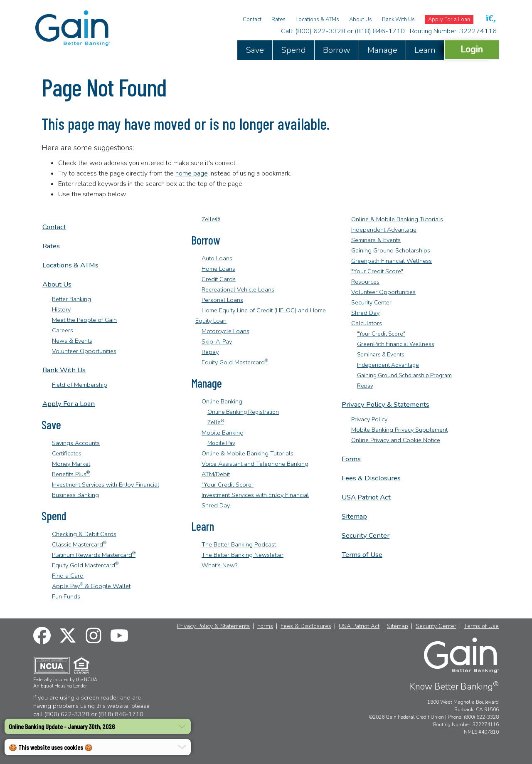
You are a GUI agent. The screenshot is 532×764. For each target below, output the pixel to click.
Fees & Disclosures (371, 478)
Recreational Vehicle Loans (238, 289)
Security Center (371, 302)
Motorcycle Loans (225, 331)
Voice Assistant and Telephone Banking (255, 464)
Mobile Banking (223, 433)
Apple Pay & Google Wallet (91, 586)
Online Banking (222, 401)
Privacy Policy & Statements (385, 404)
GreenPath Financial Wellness (396, 344)
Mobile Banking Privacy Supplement (399, 430)
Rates (278, 20)
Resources (365, 282)
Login (472, 49)
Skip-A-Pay (217, 341)
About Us (361, 20)
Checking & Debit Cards (84, 534)
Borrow (337, 50)
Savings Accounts (76, 443)
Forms (351, 459)
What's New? (219, 565)
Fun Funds (66, 596)
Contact (252, 20)
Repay (210, 352)
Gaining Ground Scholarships (391, 250)
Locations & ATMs (317, 20)
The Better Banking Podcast (239, 544)
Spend (293, 50)
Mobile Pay (221, 443)
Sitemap (354, 516)
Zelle (216, 422)
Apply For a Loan (449, 20)
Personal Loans (222, 300)
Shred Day (216, 505)
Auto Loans (217, 258)
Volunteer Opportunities (84, 351)
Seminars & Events (376, 240)
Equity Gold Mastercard (85, 565)
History (61, 309)
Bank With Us (398, 20)
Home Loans (218, 269)
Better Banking (71, 299)
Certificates (67, 453)
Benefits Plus (71, 474)
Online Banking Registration (243, 412)
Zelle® (211, 219)
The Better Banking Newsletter (243, 555)
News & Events (72, 341)
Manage (382, 50)
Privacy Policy (369, 419)
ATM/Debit (216, 474)
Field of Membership (80, 385)
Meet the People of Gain (84, 320)
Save (255, 50)
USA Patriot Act (366, 497)
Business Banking (75, 495)
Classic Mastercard (79, 544)
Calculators (367, 323)
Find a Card (68, 576)
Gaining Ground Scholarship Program (404, 375)
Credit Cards (219, 279)
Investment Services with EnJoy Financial (106, 485)
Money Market (71, 464)
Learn (425, 50)
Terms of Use (362, 555)
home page (192, 173)
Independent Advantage (384, 230)
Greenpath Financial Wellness (392, 261)
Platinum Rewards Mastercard (94, 555)
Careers (63, 330)
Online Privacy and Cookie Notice (396, 440)
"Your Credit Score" (228, 485)
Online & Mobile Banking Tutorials (248, 453)
